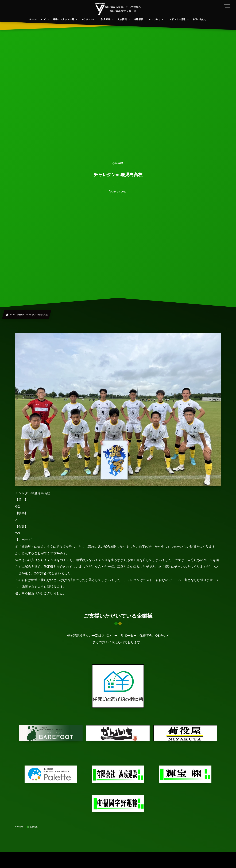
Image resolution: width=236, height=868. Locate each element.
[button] (227, 5)
